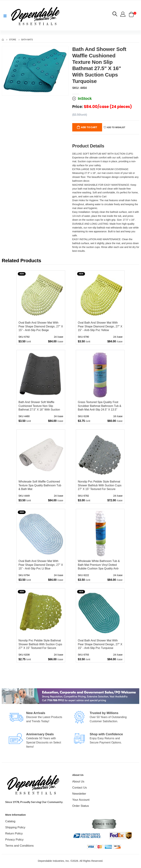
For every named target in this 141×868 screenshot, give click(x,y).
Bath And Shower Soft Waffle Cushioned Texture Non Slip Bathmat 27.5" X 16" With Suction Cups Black (39, 406)
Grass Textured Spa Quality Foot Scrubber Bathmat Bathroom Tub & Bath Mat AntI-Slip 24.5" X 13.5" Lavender (100, 406)
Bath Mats (27, 40)
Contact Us (79, 788)
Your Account (80, 800)
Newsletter (79, 794)
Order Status (80, 806)
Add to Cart (90, 128)
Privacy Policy (13, 840)
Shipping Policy (14, 828)
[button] (115, 15)
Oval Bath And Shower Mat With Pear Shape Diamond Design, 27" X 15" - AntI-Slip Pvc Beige (41, 327)
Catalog (10, 822)
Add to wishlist (115, 128)
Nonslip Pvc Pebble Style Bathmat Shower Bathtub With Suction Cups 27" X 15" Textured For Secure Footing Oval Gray (100, 486)
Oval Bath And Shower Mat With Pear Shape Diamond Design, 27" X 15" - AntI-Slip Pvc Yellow (100, 327)
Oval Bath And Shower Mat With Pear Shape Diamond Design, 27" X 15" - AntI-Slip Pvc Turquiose (100, 645)
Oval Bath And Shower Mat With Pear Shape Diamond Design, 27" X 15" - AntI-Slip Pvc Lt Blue (41, 565)
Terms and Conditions (18, 846)
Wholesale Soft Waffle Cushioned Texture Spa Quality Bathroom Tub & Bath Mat (40, 486)
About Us (78, 782)
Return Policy (13, 834)
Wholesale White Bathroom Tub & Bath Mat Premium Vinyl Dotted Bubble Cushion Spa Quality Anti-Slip (99, 565)
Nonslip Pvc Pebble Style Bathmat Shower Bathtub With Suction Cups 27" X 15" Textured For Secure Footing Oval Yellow (40, 645)
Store (13, 40)
